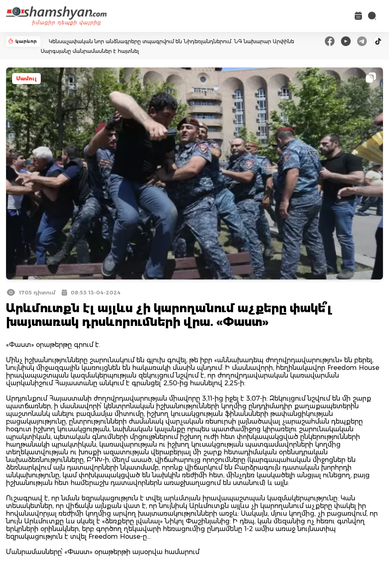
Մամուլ (26, 79)
